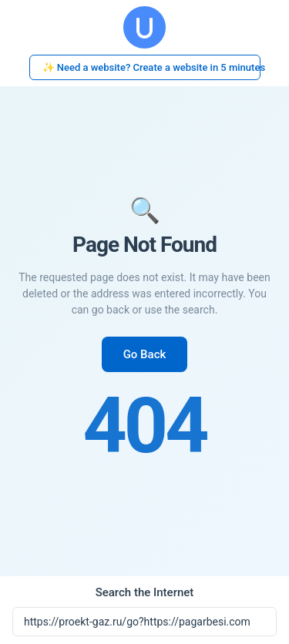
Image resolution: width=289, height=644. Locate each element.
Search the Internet (145, 592)
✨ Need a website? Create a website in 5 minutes (151, 67)
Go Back (145, 354)
